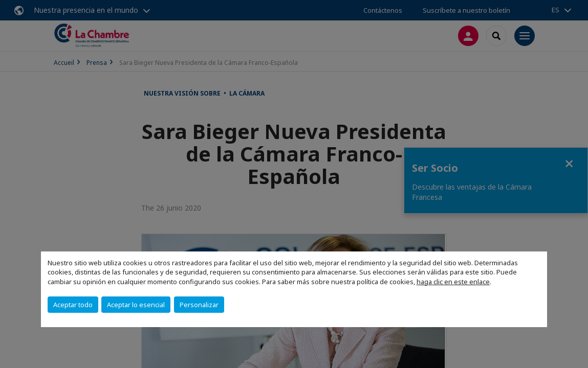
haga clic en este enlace (453, 282)
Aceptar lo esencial (136, 305)
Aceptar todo (73, 305)
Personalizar (199, 305)
